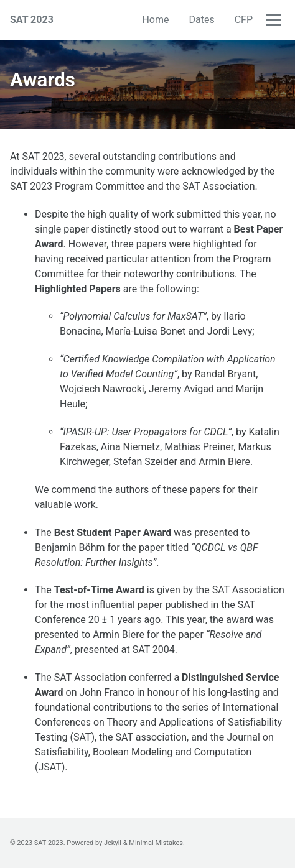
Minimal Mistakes (156, 843)
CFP (244, 20)
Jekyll (113, 843)
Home (155, 20)
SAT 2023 (32, 20)
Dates (201, 20)
